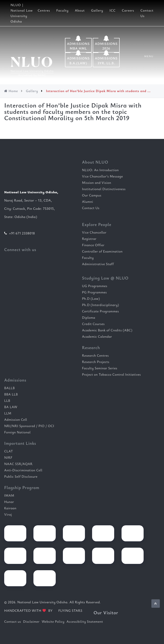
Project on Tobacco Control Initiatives (111, 374)
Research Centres (95, 355)
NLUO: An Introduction (100, 170)
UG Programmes (95, 286)
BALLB (9, 388)
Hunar (9, 502)
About (80, 10)
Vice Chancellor (94, 232)
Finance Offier (93, 245)
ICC (113, 10)
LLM (8, 413)
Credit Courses (93, 324)
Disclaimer (31, 621)
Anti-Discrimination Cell (23, 470)
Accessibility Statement (85, 621)
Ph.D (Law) (91, 298)
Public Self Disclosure (21, 476)
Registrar (89, 239)
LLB (7, 401)
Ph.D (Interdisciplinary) (101, 305)
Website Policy (53, 621)
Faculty (62, 10)
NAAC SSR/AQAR (18, 464)
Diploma (89, 317)
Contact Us (91, 208)
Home (11, 91)
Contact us (13, 621)
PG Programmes (94, 292)
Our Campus (92, 195)
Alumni (88, 202)
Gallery (97, 10)
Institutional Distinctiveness (104, 189)
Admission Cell (16, 419)
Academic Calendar (97, 336)
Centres (44, 10)
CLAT (9, 451)
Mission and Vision (97, 183)
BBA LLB (11, 394)
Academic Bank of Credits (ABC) (107, 330)
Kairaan (10, 508)
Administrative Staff (98, 264)
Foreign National (17, 432)
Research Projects (96, 362)
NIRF (8, 457)
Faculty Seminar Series (100, 368)
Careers (128, 10)
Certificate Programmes (100, 311)
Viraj (8, 514)
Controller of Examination (102, 251)
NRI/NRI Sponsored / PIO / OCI (29, 426)
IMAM (9, 495)
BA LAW (11, 407)
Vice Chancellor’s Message (102, 176)
